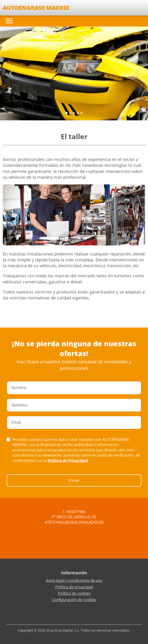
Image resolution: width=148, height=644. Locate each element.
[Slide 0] (67, 113)
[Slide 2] (74, 113)
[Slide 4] (81, 113)
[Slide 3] (78, 113)
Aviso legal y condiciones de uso (74, 580)
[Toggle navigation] (9, 21)
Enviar (74, 480)
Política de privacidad (74, 587)
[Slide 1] (70, 113)
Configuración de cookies (74, 600)
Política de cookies (74, 593)
